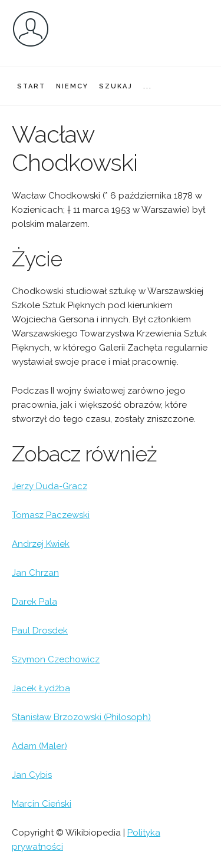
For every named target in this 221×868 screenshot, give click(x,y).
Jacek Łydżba (41, 688)
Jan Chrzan (35, 573)
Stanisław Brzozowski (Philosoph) (81, 717)
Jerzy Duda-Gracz (50, 486)
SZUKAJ (116, 86)
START (31, 86)
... (148, 86)
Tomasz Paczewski (51, 515)
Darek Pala (34, 602)
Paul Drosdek (40, 631)
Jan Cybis (32, 775)
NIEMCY (72, 86)
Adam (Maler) (39, 746)
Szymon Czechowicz (56, 659)
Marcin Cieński (42, 804)
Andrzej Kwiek (41, 544)
